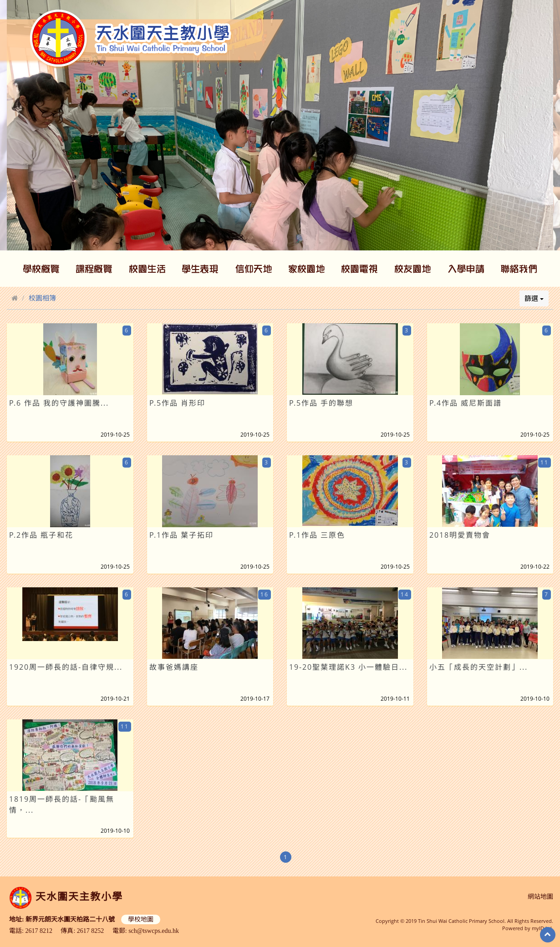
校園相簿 (42, 298)
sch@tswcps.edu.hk (154, 931)
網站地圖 (540, 897)
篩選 (534, 298)
